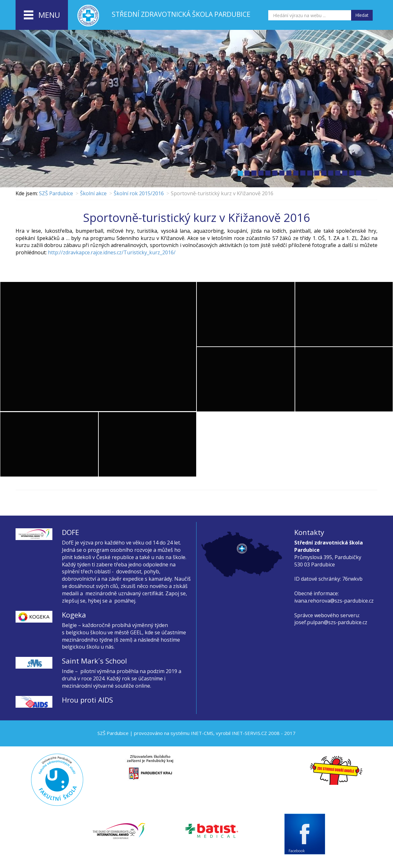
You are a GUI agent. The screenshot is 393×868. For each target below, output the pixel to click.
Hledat (362, 15)
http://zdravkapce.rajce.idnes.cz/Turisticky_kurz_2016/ (112, 252)
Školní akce (93, 193)
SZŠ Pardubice (56, 193)
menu (42, 15)
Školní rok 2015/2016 (139, 193)
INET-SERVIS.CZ (249, 733)
